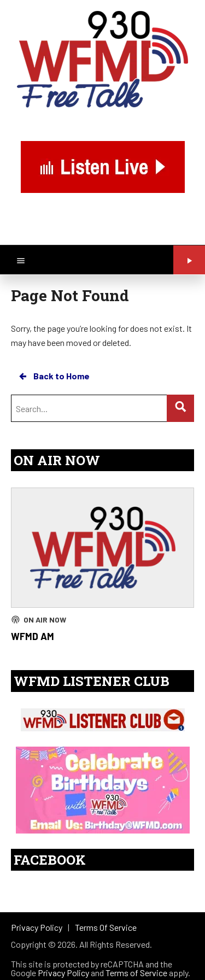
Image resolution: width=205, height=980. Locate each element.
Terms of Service (136, 973)
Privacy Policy (63, 973)
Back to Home (54, 376)
